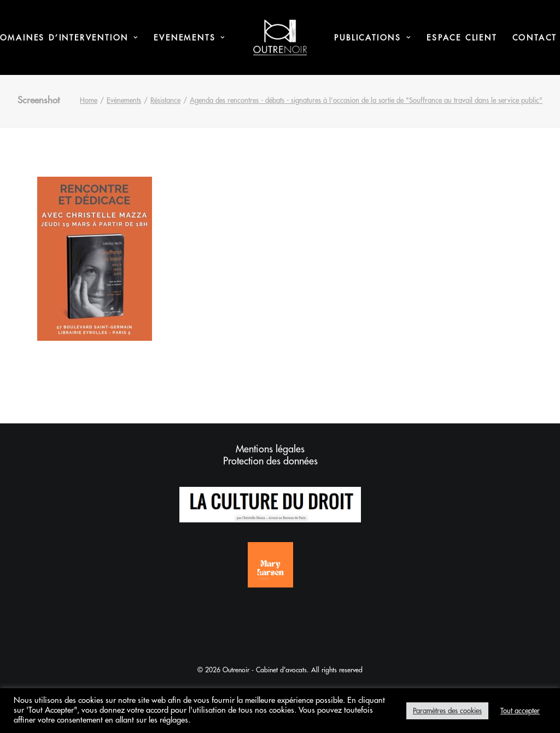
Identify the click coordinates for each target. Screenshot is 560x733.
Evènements (124, 100)
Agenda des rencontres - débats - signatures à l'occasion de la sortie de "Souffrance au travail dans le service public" (366, 100)
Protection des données (270, 461)
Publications (373, 38)
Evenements (189, 38)
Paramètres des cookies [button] (447, 711)
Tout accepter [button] (520, 711)
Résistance (165, 100)
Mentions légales (270, 449)
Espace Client (462, 38)
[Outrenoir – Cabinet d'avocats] (280, 37)
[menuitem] (189, 37)
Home (89, 100)
